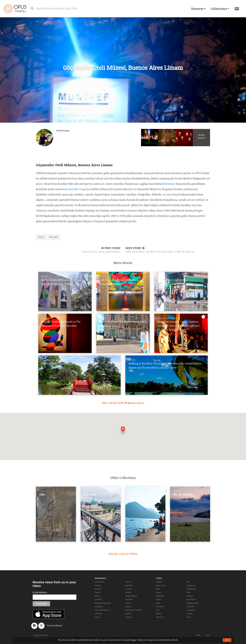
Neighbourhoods (131, 596)
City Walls (98, 599)
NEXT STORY (168, 250)
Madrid (159, 614)
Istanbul (190, 614)
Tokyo (189, 617)
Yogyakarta (191, 610)
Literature (129, 617)
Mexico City (160, 617)
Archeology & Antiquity (134, 610)
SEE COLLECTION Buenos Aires (123, 403)
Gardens (98, 592)
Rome (189, 592)
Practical (128, 582)
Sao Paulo (190, 596)
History (41, 237)
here (134, 640)
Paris (188, 582)
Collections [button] (219, 9)
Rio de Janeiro (191, 589)
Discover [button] (197, 9)
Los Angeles (160, 607)
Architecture (99, 582)
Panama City (191, 585)
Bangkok (159, 582)
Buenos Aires (161, 585)
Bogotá (158, 599)
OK (227, 640)
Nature (97, 596)
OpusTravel (15, 9)
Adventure (99, 614)
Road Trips (129, 585)
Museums (54, 237)
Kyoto (158, 603)
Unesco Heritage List (102, 610)
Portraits (128, 592)
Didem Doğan (63, 131)
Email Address (41, 593)
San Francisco (191, 599)
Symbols (128, 614)
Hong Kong (160, 596)
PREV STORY (78, 250)
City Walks (129, 599)
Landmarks (99, 607)
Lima (158, 610)
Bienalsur (170, 184)
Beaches (128, 607)
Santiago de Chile (193, 603)
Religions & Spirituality (103, 603)
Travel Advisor (55, 626)
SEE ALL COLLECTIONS (123, 554)
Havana (159, 592)
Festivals (128, 589)
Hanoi (158, 589)
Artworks (98, 585)
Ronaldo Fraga (77, 189)
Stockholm (190, 607)
